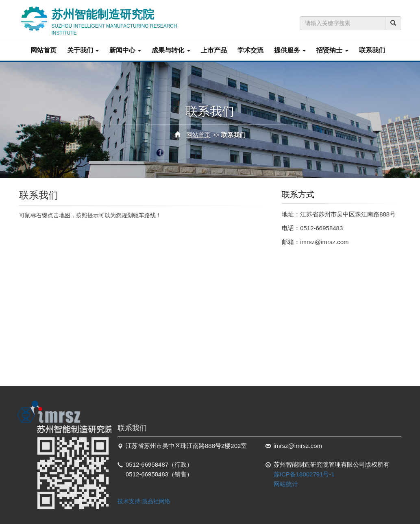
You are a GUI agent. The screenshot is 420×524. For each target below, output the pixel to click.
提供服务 (290, 50)
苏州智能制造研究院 (127, 20)
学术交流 (250, 50)
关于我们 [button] (83, 50)
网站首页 (44, 50)
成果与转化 (171, 50)
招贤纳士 (332, 50)
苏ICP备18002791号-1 (304, 474)
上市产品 (214, 50)
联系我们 (372, 50)
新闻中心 (125, 50)
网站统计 (286, 484)
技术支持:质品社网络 (144, 501)
